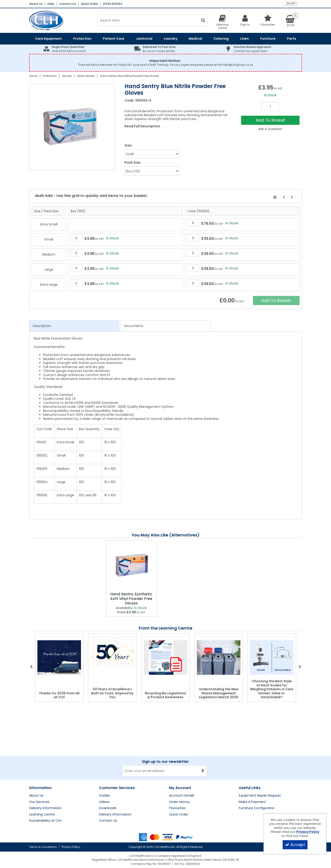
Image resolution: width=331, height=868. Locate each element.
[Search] (148, 20)
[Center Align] (275, 197)
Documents (134, 326)
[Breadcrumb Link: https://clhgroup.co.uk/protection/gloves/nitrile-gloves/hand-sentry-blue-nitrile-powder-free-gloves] (130, 76)
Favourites (177, 808)
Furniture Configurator (257, 808)
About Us (36, 4)
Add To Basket (270, 120)
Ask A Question (270, 129)
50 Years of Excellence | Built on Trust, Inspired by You (112, 693)
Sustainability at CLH (45, 821)
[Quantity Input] (270, 107)
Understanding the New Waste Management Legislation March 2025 (219, 693)
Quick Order (89, 4)
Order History (179, 802)
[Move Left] (284, 197)
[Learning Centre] (222, 22)
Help (51, 4)
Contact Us (68, 4)
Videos (104, 802)
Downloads (108, 808)
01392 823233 (113, 4)
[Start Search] (203, 20)
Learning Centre (42, 815)
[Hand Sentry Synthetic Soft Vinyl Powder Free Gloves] (131, 565)
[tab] (74, 326)
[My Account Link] (245, 20)
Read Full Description (142, 126)
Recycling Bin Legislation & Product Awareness (165, 695)
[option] (72, 127)
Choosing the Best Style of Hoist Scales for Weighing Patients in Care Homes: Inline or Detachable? (272, 689)
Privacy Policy (71, 847)
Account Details (182, 796)
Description (42, 326)
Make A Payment (252, 802)
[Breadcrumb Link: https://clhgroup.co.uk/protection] (50, 76)
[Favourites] (268, 20)
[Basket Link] (291, 21)
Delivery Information (45, 808)
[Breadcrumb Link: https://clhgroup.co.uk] (33, 76)
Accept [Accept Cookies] (295, 845)
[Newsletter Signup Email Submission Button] (203, 771)
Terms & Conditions (43, 847)
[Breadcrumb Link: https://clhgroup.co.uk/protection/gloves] (67, 76)
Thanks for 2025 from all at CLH (59, 695)
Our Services (39, 802)
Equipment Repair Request (260, 796)
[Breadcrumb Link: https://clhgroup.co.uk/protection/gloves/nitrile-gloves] (86, 76)
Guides (104, 796)
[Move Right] (292, 197)
